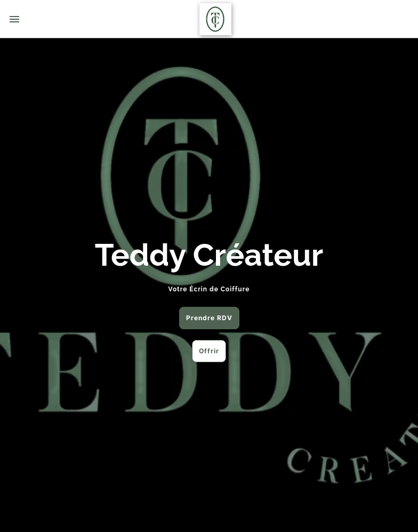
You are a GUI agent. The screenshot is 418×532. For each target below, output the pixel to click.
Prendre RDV (209, 318)
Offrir (209, 351)
